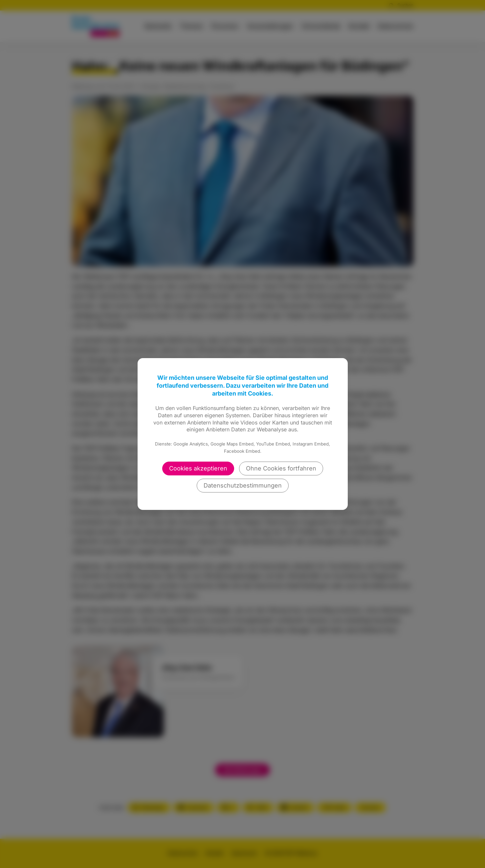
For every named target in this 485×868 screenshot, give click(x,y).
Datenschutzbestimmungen (243, 485)
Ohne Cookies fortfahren (281, 468)
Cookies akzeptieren (198, 468)
